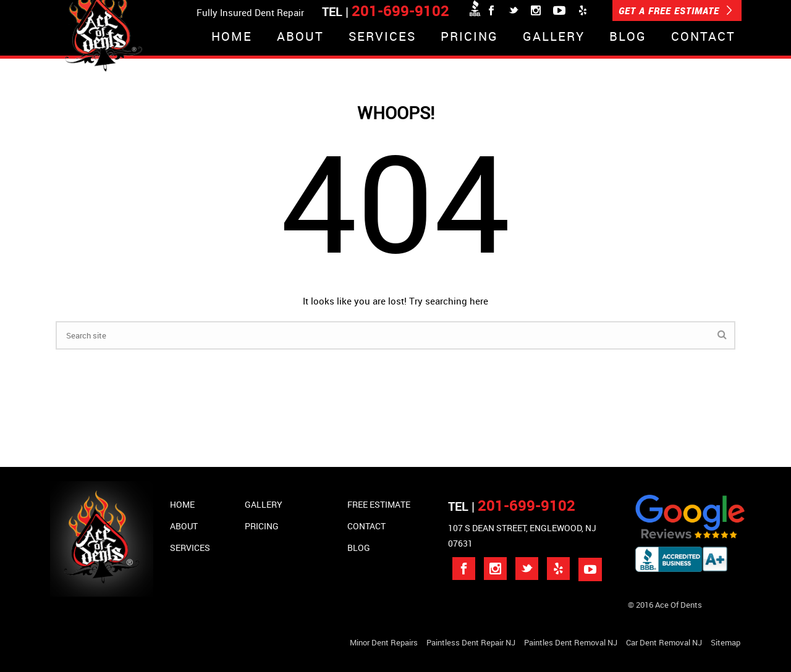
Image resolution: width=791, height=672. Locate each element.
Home (232, 37)
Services (382, 37)
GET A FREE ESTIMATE (675, 10)
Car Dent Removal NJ (664, 642)
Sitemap (725, 642)
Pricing (469, 37)
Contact (703, 37)
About (300, 37)
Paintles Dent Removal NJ (571, 642)
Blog (628, 37)
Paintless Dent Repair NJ (471, 642)
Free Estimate (379, 504)
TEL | (512, 506)
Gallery (554, 37)
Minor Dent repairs (384, 642)
